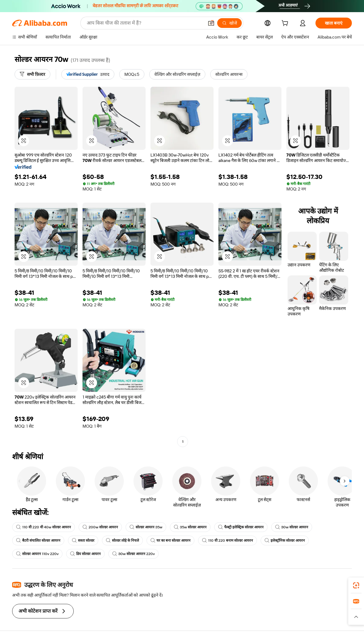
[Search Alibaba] (145, 23)
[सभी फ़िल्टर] (32, 74)
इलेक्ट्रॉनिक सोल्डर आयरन (285, 540)
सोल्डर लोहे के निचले (122, 540)
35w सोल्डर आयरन (190, 527)
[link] (356, 585)
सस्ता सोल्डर (83, 540)
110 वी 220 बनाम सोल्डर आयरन (227, 540)
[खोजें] (229, 23)
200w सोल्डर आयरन (100, 527)
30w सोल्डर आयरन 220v (133, 554)
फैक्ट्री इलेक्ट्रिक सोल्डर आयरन (241, 527)
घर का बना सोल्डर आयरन (170, 540)
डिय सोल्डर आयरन (85, 554)
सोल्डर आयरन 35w (146, 527)
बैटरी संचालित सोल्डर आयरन (38, 540)
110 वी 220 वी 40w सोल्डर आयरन (44, 527)
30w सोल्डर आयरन (292, 527)
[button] (211, 23)
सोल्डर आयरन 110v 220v (37, 554)
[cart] (286, 24)
